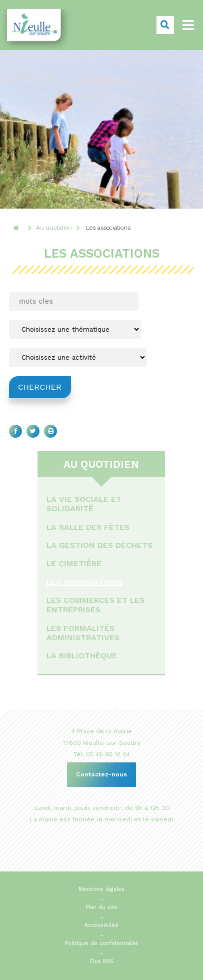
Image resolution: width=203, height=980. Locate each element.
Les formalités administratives (83, 633)
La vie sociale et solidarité (84, 504)
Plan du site (101, 907)
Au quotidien (102, 464)
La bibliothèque (82, 656)
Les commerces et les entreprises (95, 605)
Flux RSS (102, 961)
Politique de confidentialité (102, 943)
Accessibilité (101, 925)
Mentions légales (101, 889)
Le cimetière (74, 564)
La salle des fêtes (88, 527)
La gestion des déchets (99, 545)
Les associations (85, 582)
